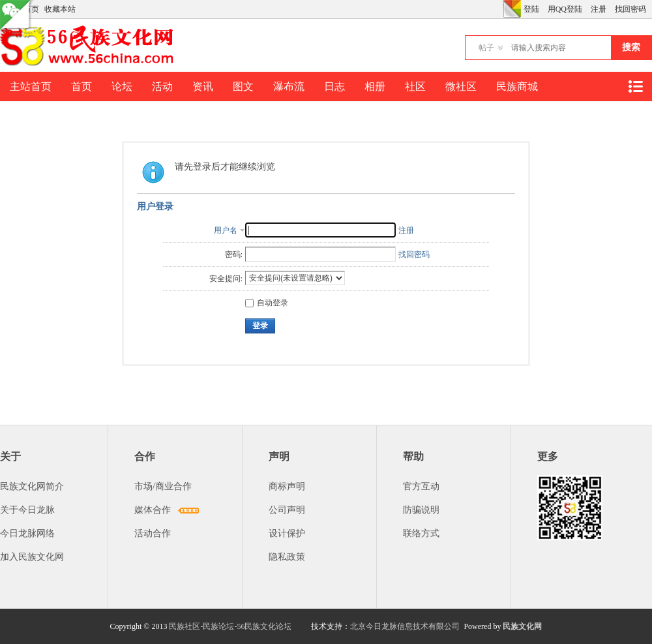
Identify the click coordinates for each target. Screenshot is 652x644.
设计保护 (287, 533)
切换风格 (512, 9)
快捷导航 (635, 86)
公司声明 (287, 510)
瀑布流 (289, 86)
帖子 (486, 48)
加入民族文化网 (32, 557)
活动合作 (153, 533)
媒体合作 (153, 510)
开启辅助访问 (499, 9)
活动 (162, 86)
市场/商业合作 (163, 486)
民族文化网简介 (32, 486)
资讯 (203, 86)
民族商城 (517, 86)
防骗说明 (421, 510)
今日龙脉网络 (27, 533)
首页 (81, 86)
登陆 (531, 9)
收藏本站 (60, 9)
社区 (415, 86)
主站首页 (31, 86)
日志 (334, 86)
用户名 (226, 230)
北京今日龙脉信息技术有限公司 (405, 626)
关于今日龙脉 (27, 510)
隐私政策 (287, 557)
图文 (243, 86)
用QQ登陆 (565, 9)
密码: (234, 254)
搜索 (631, 47)
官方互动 (421, 486)
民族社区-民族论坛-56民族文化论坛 (230, 626)
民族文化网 (522, 626)
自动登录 (267, 303)
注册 (599, 9)
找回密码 (630, 9)
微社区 (461, 86)
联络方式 (421, 533)
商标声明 (287, 486)
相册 (375, 86)
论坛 (122, 86)
